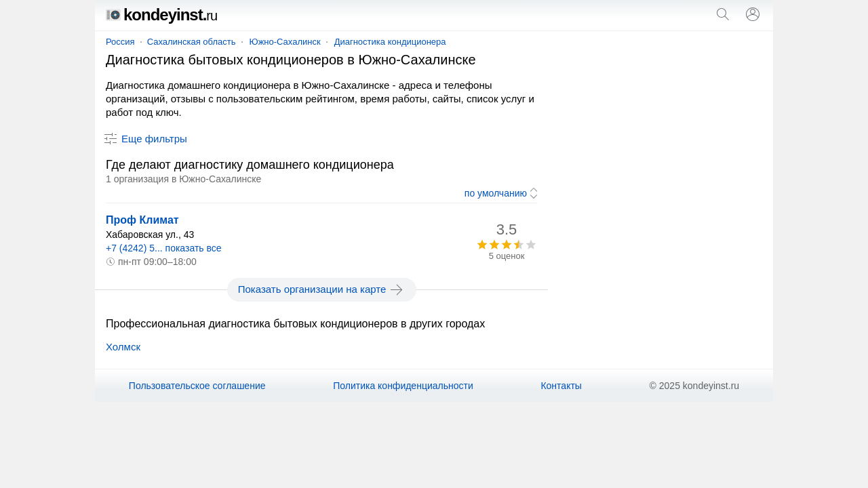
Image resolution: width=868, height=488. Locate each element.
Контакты (561, 386)
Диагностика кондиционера (390, 42)
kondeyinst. (161, 15)
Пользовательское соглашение (197, 386)
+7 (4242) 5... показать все (164, 248)
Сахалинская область (192, 42)
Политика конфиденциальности (403, 386)
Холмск (123, 347)
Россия (120, 42)
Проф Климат (142, 220)
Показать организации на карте (322, 289)
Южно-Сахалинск (285, 42)
